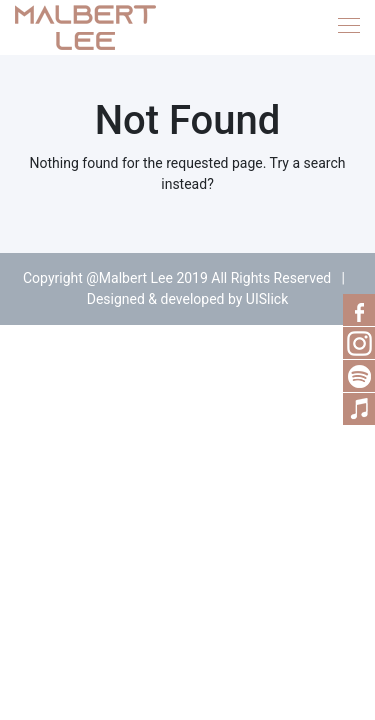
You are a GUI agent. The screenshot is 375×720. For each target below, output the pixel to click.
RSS (359, 343)
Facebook (359, 310)
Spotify (359, 376)
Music (359, 409)
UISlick (267, 299)
